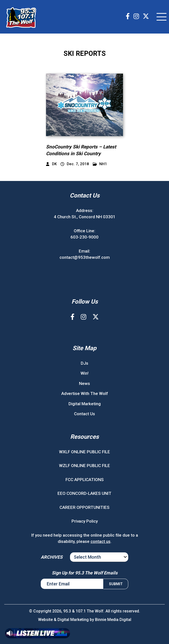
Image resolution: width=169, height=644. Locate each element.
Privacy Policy (85, 521)
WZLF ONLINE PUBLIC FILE (84, 466)
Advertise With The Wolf (85, 393)
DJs (84, 363)
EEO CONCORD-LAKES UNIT (84, 493)
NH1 (100, 164)
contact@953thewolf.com (85, 257)
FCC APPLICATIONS (85, 480)
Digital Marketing (85, 404)
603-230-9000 (84, 237)
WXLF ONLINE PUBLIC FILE (84, 452)
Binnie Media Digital (113, 620)
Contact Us (84, 414)
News (84, 383)
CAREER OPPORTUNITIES (84, 507)
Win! (84, 373)
